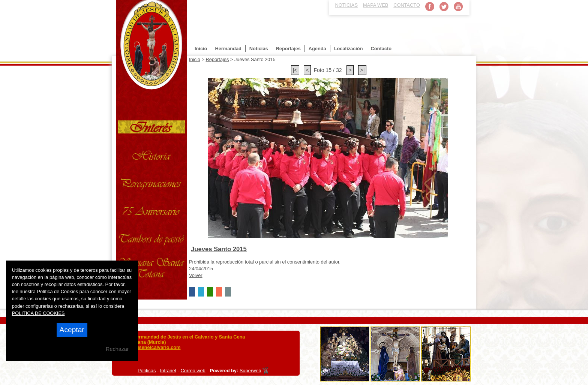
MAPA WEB (376, 5)
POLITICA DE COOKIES (38, 313)
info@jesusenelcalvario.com (148, 347)
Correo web (193, 371)
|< (295, 70)
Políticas (147, 371)
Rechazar (117, 349)
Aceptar (72, 330)
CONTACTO (407, 5)
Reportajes (217, 59)
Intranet (168, 371)
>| (362, 70)
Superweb (250, 371)
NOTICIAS (346, 5)
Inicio (195, 59)
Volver (196, 275)
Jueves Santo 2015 (219, 249)
